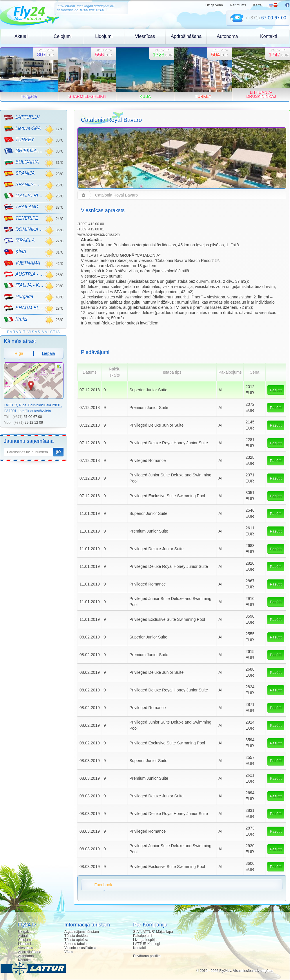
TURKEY (19, 140)
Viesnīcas (145, 36)
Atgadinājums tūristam (82, 932)
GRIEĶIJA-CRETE (24, 151)
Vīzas (69, 952)
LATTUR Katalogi (146, 944)
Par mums (238, 5)
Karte (257, 5)
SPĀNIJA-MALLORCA (24, 185)
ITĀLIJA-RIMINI (24, 196)
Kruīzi (16, 320)
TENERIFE (21, 219)
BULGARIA (21, 162)
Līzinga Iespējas (146, 940)
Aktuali (21, 36)
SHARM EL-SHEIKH (24, 308)
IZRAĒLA (19, 241)
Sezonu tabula (76, 944)
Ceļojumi (63, 36)
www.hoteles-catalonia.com (98, 234)
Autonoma (228, 36)
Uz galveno (214, 5)
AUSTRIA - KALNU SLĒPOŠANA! (24, 274)
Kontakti (269, 36)
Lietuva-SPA (22, 129)
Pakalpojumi (143, 936)
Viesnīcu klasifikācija (80, 948)
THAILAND (21, 207)
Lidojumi (104, 36)
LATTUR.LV (22, 118)
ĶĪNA (15, 252)
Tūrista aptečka (76, 940)
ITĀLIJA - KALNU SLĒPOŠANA (24, 286)
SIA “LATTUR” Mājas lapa (153, 932)
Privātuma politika (147, 956)
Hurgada (18, 297)
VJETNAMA (22, 263)
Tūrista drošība (76, 936)
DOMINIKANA (24, 230)
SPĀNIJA (19, 174)
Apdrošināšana (186, 36)
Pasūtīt (276, 390)
